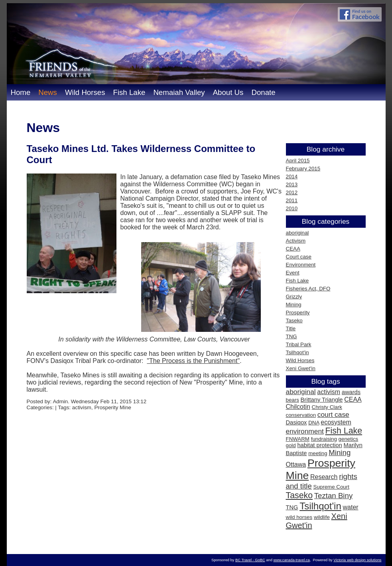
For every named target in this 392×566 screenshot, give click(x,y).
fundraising (324, 439)
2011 (292, 200)
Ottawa (296, 464)
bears (293, 400)
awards (351, 392)
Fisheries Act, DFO (308, 289)
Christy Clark (327, 407)
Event (293, 273)
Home (21, 92)
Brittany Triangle (322, 400)
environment (305, 431)
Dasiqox (296, 422)
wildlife (322, 517)
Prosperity (298, 313)
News (48, 92)
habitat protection (319, 445)
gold (291, 445)
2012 (292, 192)
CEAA (293, 249)
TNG (292, 336)
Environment (301, 265)
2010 (292, 208)
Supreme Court (331, 487)
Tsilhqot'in (297, 352)
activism (329, 392)
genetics (349, 439)
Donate (263, 92)
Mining (294, 305)
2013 (292, 184)
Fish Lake (129, 92)
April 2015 (298, 161)
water (350, 507)
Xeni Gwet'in (301, 368)
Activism (296, 241)
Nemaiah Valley (179, 92)
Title (291, 328)
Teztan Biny (333, 496)
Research (324, 477)
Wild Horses (85, 92)
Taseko (294, 320)
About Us (228, 92)
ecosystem (336, 422)
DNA (314, 423)
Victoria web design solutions (357, 560)
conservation (301, 415)
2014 (292, 177)
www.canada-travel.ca (291, 560)
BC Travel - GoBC (250, 560)
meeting (318, 453)
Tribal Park (299, 344)
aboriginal (297, 233)
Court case (299, 257)
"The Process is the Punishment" (193, 361)
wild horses (299, 517)
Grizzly (294, 297)
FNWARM (298, 439)
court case (333, 414)
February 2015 (303, 169)
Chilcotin (298, 407)
